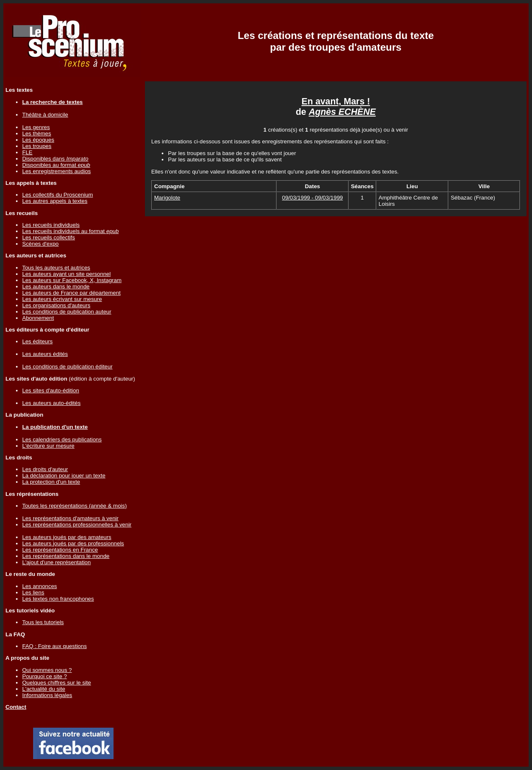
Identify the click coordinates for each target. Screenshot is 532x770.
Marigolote (167, 198)
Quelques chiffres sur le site (57, 683)
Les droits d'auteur (45, 469)
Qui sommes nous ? (47, 670)
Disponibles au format (56, 165)
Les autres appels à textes (55, 201)
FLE (27, 152)
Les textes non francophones (58, 599)
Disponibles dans (55, 159)
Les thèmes (37, 134)
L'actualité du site (44, 689)
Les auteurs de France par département (71, 293)
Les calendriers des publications (62, 439)
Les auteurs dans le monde (56, 286)
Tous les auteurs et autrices (56, 268)
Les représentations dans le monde (66, 556)
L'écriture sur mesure (48, 446)
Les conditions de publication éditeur (67, 367)
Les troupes (37, 146)
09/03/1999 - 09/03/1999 (312, 198)
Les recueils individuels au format (70, 231)
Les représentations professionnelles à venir (77, 525)
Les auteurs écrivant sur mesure (62, 299)
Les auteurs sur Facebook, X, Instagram (72, 280)
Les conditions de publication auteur (67, 312)
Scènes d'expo (40, 244)
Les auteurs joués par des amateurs (67, 537)
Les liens (33, 592)
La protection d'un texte (51, 482)
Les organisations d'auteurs (56, 305)
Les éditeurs (37, 341)
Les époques (38, 140)
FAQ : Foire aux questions (54, 646)
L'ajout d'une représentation (57, 562)
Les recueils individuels (51, 225)
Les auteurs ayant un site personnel (66, 274)
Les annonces (40, 586)
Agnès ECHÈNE (342, 112)
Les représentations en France (60, 550)
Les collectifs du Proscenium (58, 195)
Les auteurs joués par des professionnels (73, 543)
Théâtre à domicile (45, 115)
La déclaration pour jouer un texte (64, 476)
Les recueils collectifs (49, 237)
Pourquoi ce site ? (45, 676)
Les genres (36, 127)
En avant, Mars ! (336, 101)
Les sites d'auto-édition (51, 390)
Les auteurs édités (45, 354)
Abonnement (38, 318)
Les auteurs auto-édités (51, 403)
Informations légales (47, 695)
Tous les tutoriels (43, 622)
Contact (16, 707)
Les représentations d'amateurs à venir (70, 518)
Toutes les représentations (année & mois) (75, 506)
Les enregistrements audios (57, 171)
